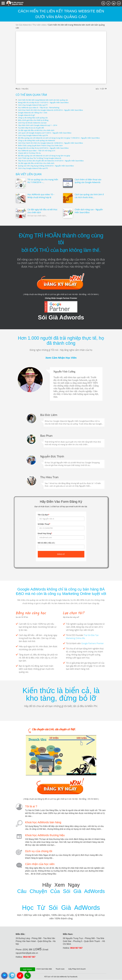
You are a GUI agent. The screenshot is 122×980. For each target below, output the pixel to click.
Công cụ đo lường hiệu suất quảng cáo (34, 118)
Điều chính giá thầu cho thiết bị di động (34, 120)
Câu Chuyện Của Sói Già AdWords (61, 891)
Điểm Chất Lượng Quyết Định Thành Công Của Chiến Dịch (42, 146)
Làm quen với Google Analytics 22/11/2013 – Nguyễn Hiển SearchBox (46, 133)
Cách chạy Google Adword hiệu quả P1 (34, 105)
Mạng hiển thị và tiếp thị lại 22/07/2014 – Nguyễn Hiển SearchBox (45, 148)
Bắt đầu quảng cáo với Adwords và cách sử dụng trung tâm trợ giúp (46, 156)
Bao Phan (46, 436)
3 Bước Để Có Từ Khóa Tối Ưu (30, 153)
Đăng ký (61, 554)
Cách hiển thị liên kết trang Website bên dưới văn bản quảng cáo (44, 100)
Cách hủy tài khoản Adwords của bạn (33, 123)
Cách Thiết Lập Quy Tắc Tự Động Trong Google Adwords (41, 158)
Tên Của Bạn (44, 515)
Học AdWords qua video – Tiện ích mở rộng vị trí (38, 151)
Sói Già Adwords (23, 25)
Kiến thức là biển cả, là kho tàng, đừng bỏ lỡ (61, 694)
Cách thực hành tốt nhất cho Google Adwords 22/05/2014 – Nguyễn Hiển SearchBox (52, 110)
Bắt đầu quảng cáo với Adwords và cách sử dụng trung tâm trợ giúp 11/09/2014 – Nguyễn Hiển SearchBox (61, 138)
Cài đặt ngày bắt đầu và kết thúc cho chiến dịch (37, 130)
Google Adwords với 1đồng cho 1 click (33, 113)
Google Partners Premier (93, 644)
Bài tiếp (101, 89)
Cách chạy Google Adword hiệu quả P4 (34, 135)
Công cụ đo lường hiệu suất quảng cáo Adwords (38, 140)
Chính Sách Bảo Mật (43, 969)
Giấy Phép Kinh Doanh (78, 969)
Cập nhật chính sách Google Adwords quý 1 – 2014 (39, 125)
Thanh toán (60, 969)
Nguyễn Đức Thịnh (52, 456)
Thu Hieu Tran (49, 477)
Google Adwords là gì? (27, 115)
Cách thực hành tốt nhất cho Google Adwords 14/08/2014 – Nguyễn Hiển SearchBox (52, 143)
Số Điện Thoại (44, 524)
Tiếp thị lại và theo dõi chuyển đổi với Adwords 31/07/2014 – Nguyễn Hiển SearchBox (53, 161)
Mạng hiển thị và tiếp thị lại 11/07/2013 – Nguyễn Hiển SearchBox (45, 103)
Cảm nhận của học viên (40, 864)
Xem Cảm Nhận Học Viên (61, 358)
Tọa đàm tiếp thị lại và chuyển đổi (32, 128)
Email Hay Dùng (45, 534)
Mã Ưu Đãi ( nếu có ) (46, 543)
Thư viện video (39, 25)
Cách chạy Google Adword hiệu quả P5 (34, 168)
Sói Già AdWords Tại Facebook (66, 977)
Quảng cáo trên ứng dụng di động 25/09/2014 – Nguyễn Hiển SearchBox (48, 166)
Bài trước (23, 89)
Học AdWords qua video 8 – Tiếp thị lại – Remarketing (40, 108)
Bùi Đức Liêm (49, 415)
